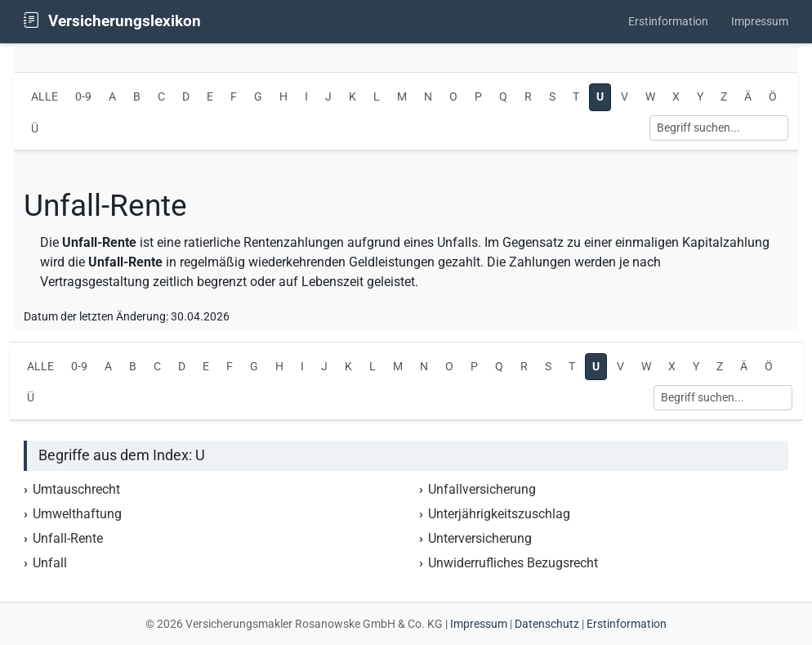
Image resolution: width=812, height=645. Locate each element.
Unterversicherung (480, 538)
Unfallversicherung (482, 489)
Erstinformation (668, 22)
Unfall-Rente (68, 538)
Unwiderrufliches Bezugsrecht (513, 563)
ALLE (45, 97)
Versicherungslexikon (112, 21)
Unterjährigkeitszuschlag (499, 514)
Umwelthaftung (77, 514)
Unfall (50, 563)
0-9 (83, 97)
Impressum (760, 22)
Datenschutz (547, 624)
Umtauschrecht (76, 489)
